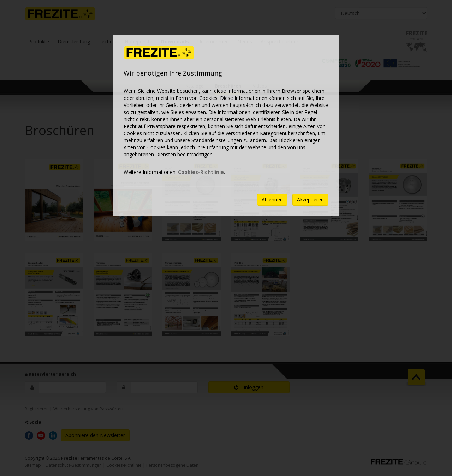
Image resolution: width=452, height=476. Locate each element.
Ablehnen (272, 200)
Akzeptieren (310, 200)
